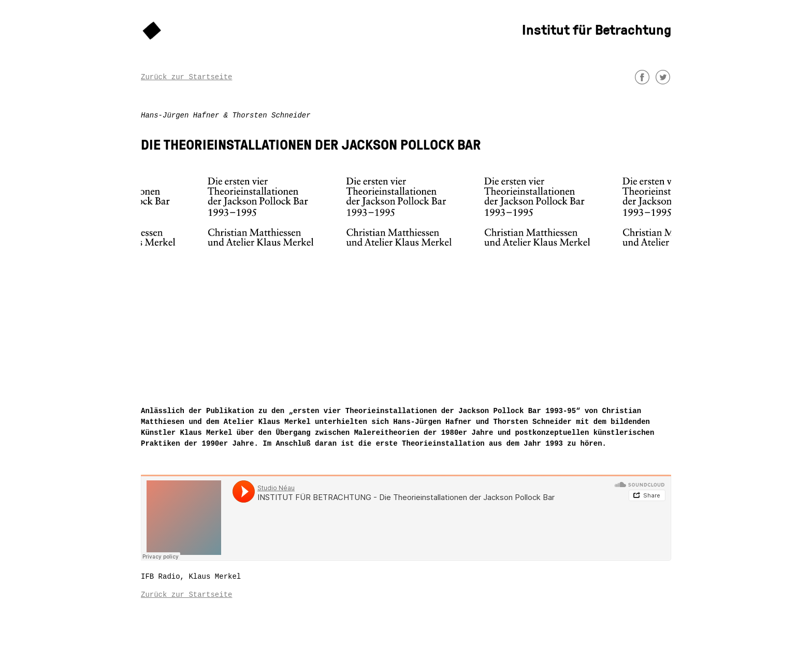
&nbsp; (406, 518)
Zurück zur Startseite (186, 77)
